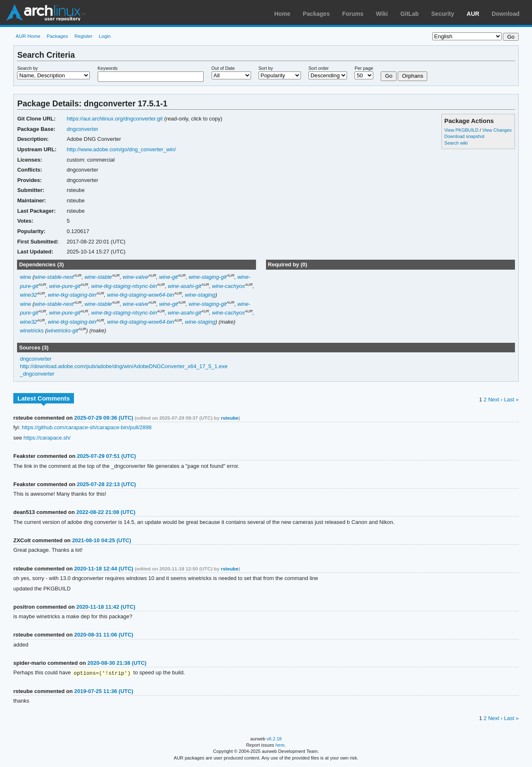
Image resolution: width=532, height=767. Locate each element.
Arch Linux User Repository (46, 12)
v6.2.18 (274, 739)
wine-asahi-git (185, 286)
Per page (364, 68)
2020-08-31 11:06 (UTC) (103, 635)
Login (105, 36)
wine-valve (135, 277)
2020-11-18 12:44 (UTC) (103, 569)
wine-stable (98, 277)
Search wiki (456, 143)
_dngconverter (37, 374)
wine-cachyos (228, 286)
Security (443, 14)
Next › (495, 399)
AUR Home (28, 36)
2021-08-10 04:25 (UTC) (101, 540)
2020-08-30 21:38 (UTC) (117, 663)
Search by (27, 68)
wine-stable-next (54, 277)
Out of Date (223, 68)
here (280, 745)
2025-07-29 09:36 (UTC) (103, 418)
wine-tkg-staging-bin (72, 295)
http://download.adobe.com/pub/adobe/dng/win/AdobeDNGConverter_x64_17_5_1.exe (124, 366)
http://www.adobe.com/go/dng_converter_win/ (121, 149)
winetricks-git (63, 331)
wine (26, 277)
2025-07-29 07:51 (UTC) (106, 456)
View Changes (497, 130)
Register (84, 36)
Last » (511, 399)
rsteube (229, 418)
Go (389, 76)
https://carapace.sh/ (47, 438)
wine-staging (200, 295)
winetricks (32, 331)
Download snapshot (464, 136)
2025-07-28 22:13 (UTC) (106, 484)
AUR (473, 14)
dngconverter (82, 129)
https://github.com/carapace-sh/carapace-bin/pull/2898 (87, 427)
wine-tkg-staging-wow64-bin (141, 295)
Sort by (266, 68)
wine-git (169, 277)
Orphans (413, 76)
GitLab (409, 14)
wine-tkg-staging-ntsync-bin (124, 286)
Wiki (382, 14)
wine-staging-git (208, 277)
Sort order (319, 68)
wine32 (28, 295)
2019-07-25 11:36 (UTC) (103, 692)
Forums (353, 14)
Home (282, 14)
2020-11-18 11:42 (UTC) (106, 607)
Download (506, 14)
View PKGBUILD (462, 130)
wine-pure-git (65, 286)
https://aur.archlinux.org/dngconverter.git (115, 119)
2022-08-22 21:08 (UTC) (106, 512)
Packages (316, 14)
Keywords (108, 68)
